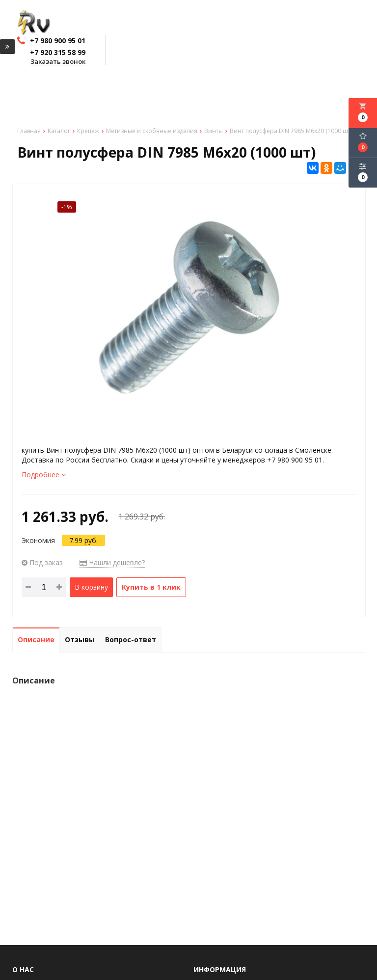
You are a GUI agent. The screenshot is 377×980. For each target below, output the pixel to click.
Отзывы (80, 640)
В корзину (91, 587)
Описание (36, 640)
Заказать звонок (58, 62)
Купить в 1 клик (151, 587)
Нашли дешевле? (112, 562)
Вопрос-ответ (131, 640)
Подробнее (44, 475)
